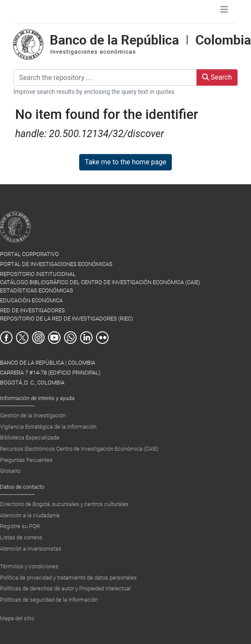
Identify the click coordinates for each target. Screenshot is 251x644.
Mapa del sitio (17, 618)
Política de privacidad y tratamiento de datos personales (68, 578)
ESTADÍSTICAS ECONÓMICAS (37, 290)
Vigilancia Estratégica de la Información (48, 427)
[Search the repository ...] (105, 77)
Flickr (102, 338)
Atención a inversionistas (31, 549)
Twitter (22, 338)
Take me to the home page (126, 162)
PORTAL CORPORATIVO (29, 254)
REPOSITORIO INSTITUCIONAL (38, 274)
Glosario (10, 471)
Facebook (6, 338)
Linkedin (86, 338)
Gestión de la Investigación (33, 415)
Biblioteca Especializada (30, 437)
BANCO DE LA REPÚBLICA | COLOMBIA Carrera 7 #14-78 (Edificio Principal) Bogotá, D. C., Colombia (50, 373)
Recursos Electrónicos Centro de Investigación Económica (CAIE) (79, 449)
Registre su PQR (20, 526)
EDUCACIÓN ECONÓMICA (31, 300)
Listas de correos (21, 537)
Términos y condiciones (29, 566)
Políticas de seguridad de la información (49, 600)
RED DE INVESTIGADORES (32, 310)
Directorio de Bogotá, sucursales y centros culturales (64, 504)
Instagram (38, 338)
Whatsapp (70, 338)
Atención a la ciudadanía (30, 515)
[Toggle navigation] (224, 12)
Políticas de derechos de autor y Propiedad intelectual (65, 588)
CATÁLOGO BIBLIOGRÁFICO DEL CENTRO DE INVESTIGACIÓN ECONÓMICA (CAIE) (100, 282)
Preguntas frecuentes (26, 460)
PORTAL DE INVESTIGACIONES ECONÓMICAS (56, 264)
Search (217, 77)
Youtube (54, 338)
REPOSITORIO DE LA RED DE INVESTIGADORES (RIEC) (66, 319)
